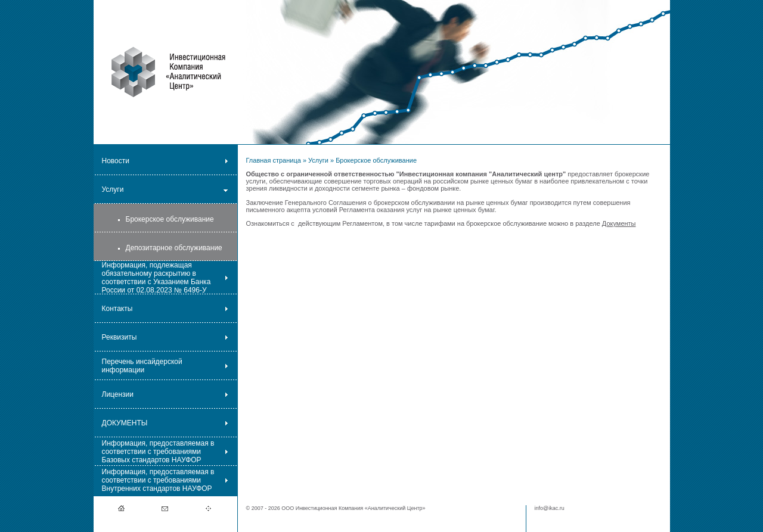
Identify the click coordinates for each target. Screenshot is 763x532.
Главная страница (274, 160)
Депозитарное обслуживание (174, 248)
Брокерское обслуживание (170, 219)
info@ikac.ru (550, 508)
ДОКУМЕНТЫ (125, 423)
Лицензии (118, 394)
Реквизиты (120, 337)
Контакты (117, 309)
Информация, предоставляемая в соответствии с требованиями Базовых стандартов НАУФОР (158, 452)
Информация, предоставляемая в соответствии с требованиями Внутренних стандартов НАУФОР (158, 480)
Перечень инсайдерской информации (142, 366)
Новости (116, 161)
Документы (619, 223)
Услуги (113, 189)
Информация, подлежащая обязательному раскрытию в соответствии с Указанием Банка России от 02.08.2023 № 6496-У (156, 278)
